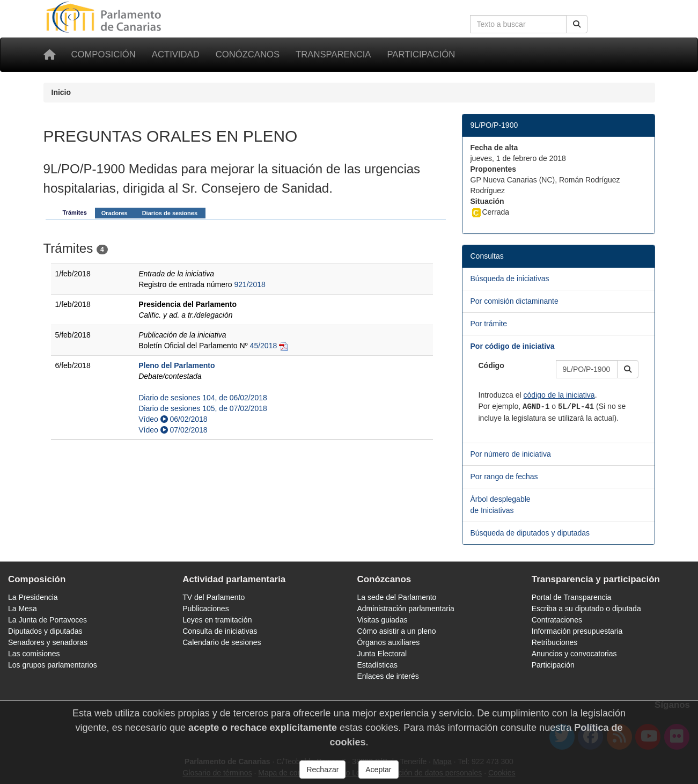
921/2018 (249, 284)
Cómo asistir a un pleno (397, 631)
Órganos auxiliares (389, 642)
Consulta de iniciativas (220, 631)
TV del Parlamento (214, 597)
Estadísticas (377, 665)
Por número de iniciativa (511, 454)
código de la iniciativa (559, 395)
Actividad (176, 54)
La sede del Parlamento (397, 597)
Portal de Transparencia (572, 597)
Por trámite (489, 324)
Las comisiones (34, 654)
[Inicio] (49, 55)
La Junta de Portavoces (47, 620)
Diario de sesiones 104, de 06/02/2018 (203, 398)
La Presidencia (33, 597)
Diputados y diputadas (45, 631)
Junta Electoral (382, 654)
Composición (104, 54)
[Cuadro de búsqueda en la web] (518, 24)
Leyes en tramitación (217, 620)
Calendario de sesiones (222, 642)
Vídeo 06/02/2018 (173, 419)
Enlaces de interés (388, 676)
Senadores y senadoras (48, 642)
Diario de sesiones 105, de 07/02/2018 (203, 408)
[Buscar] (577, 24)
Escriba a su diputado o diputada (586, 609)
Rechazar (322, 770)
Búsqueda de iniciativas (510, 279)
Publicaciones (205, 609)
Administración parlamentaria (406, 609)
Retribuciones (555, 642)
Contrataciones (557, 620)
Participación (421, 54)
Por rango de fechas (504, 477)
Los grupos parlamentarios (53, 665)
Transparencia (333, 54)
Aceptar (378, 770)
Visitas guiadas (383, 620)
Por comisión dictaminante (515, 301)
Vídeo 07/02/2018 (173, 430)
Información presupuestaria (577, 631)
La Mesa (23, 609)
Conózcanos (248, 54)
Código (491, 365)
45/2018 (264, 346)
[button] (628, 369)
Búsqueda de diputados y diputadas (530, 533)
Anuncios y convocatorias (574, 654)
